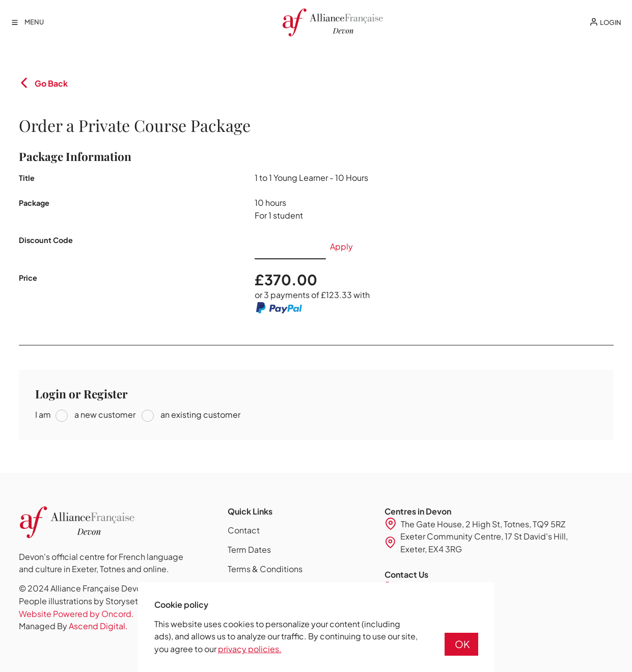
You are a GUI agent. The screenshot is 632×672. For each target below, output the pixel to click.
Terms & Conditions (265, 569)
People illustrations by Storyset (78, 601)
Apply (341, 246)
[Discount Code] (290, 247)
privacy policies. (250, 649)
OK (462, 644)
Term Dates (249, 549)
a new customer (104, 414)
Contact (244, 530)
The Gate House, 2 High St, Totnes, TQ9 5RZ (483, 524)
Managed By (73, 626)
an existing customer (200, 414)
